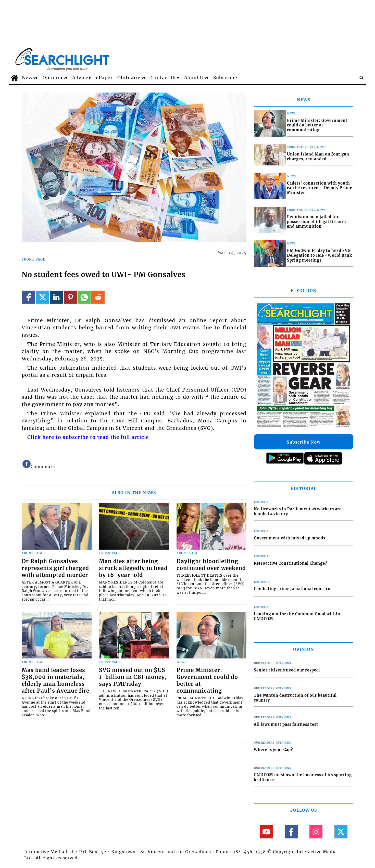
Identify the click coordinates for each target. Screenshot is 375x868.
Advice (80, 78)
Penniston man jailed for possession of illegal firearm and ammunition (317, 222)
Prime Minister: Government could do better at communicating (207, 681)
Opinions (54, 78)
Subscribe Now (304, 442)
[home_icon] (14, 78)
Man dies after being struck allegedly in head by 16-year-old (133, 568)
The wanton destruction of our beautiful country (295, 698)
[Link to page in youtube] (266, 832)
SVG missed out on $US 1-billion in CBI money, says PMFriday (133, 677)
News (29, 78)
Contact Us (164, 78)
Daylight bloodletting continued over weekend (211, 565)
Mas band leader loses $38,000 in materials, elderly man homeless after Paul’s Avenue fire (55, 681)
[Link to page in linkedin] (56, 297)
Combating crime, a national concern (292, 589)
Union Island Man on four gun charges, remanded (318, 157)
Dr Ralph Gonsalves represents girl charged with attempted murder (55, 568)
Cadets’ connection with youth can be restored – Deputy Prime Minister (320, 188)
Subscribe (225, 78)
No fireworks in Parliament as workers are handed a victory (298, 511)
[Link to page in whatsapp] (84, 297)
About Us (195, 78)
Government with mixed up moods (290, 538)
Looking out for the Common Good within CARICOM (297, 617)
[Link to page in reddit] (98, 297)
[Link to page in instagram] (316, 832)
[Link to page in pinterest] (70, 297)
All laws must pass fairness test (286, 724)
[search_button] (361, 78)
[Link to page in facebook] (29, 297)
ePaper (104, 78)
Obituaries (130, 78)
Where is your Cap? (273, 750)
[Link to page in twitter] (42, 297)
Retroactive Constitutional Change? (290, 563)
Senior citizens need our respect (287, 670)
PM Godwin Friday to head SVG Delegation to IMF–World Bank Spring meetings (320, 255)
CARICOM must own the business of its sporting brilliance (303, 777)
